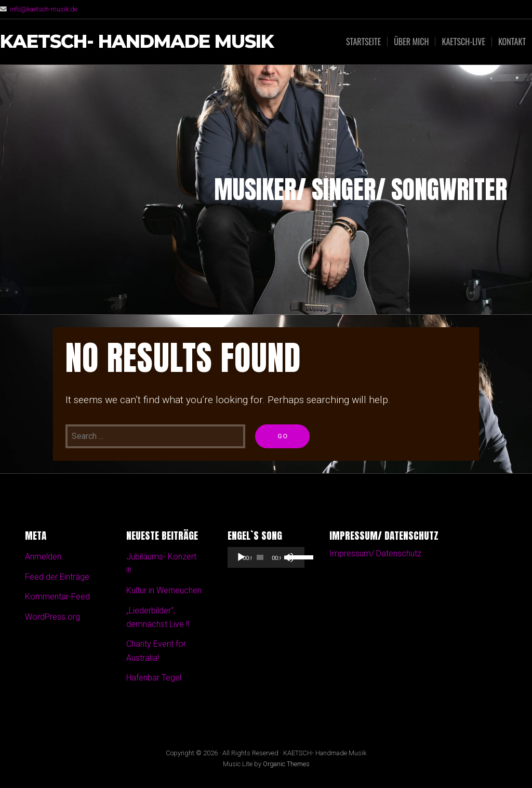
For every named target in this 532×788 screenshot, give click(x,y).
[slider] (260, 557)
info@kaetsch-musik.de (44, 9)
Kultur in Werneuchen (164, 590)
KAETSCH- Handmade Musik (137, 42)
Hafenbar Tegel (154, 678)
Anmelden (43, 557)
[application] (266, 557)
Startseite (363, 42)
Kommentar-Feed (57, 597)
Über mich (411, 42)
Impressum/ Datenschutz (375, 553)
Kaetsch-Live (463, 42)
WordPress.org (52, 617)
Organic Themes (286, 764)
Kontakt (512, 42)
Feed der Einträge (57, 577)
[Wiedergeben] (241, 557)
